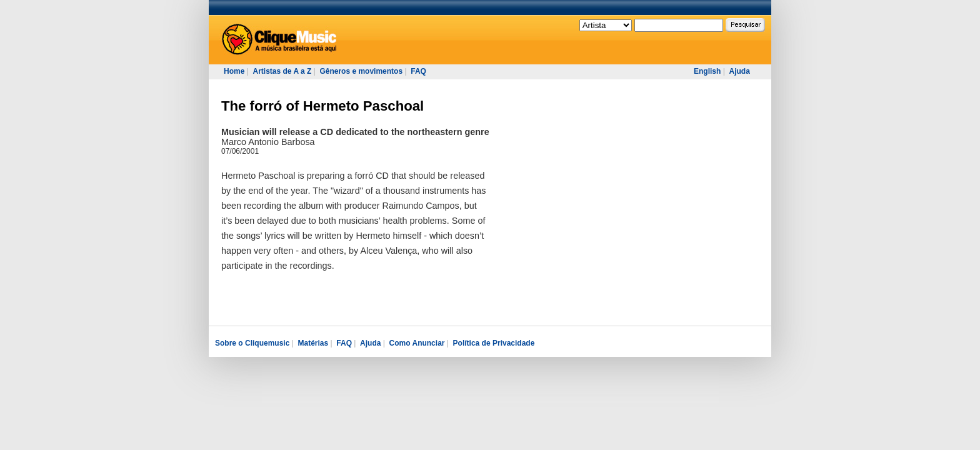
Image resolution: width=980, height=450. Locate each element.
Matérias (313, 343)
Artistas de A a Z (282, 71)
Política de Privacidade (494, 343)
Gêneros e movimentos (361, 71)
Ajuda (739, 71)
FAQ (418, 71)
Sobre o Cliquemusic (252, 343)
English (707, 71)
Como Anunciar (417, 343)
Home (234, 71)
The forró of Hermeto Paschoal (322, 106)
